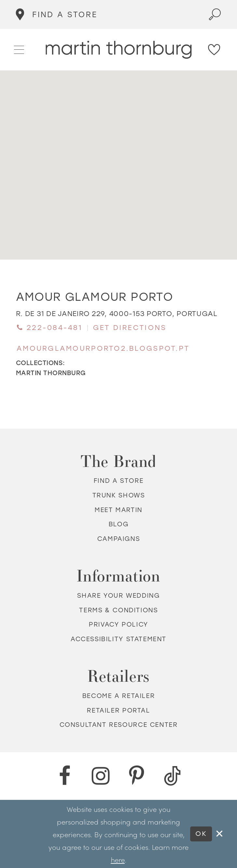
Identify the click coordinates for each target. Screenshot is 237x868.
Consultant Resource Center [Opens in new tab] (119, 725)
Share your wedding (118, 596)
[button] (19, 49)
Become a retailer (118, 696)
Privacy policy (118, 625)
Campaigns (119, 539)
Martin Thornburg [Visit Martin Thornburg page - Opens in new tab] (51, 373)
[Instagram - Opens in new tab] (100, 776)
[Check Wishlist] (215, 49)
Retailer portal (118, 710)
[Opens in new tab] (117, 314)
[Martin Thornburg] (118, 50)
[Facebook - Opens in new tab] (64, 776)
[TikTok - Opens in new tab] (173, 776)
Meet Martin (118, 510)
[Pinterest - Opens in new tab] (137, 776)
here (118, 859)
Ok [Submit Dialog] (201, 834)
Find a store (118, 481)
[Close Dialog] (220, 834)
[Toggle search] (215, 14)
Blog (118, 525)
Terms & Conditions (118, 610)
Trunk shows (119, 495)
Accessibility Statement (118, 639)
